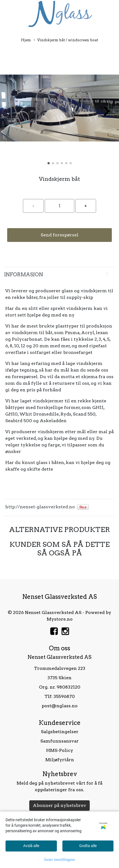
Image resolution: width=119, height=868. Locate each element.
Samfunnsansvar (59, 741)
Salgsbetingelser (60, 732)
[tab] (59, 275)
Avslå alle (31, 846)
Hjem (26, 40)
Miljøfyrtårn (60, 760)
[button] (49, 163)
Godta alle (88, 846)
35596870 (64, 696)
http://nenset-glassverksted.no (40, 507)
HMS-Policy (60, 750)
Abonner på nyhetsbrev (59, 805)
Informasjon (24, 275)
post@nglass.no (60, 706)
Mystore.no (60, 619)
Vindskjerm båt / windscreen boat (66, 40)
